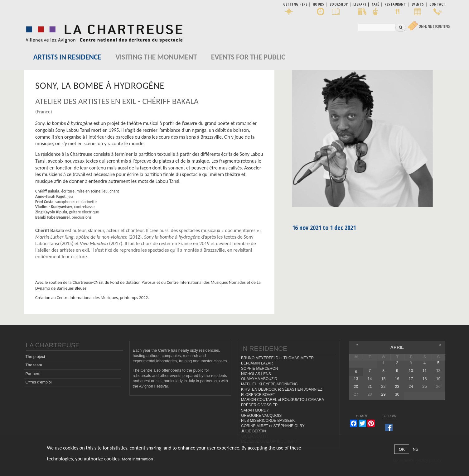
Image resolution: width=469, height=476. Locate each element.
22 (383, 387)
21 (370, 387)
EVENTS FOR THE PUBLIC (248, 57)
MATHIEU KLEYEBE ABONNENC (269, 384)
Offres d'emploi (38, 382)
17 (411, 379)
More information (138, 459)
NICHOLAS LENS (256, 374)
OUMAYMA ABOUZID (259, 379)
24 (411, 387)
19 (438, 379)
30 (397, 394)
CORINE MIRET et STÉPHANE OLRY (273, 426)
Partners (33, 374)
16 (397, 379)
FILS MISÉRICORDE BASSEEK (268, 421)
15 (383, 379)
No (416, 449)
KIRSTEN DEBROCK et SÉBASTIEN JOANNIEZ (282, 389)
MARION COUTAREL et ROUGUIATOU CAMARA (283, 400)
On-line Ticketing (434, 26)
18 (424, 379)
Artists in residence (67, 57)
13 (356, 379)
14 (370, 379)
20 (356, 387)
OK (402, 449)
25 (424, 387)
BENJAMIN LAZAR (257, 363)
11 (424, 371)
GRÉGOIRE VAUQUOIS (261, 416)
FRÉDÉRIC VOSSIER (259, 405)
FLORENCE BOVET (258, 395)
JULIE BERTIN (254, 431)
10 (411, 371)
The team (34, 365)
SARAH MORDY (255, 410)
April (397, 347)
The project (35, 357)
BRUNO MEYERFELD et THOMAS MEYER (277, 358)
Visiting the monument (156, 57)
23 (397, 387)
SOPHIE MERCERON (259, 369)
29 (383, 394)
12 (438, 371)
